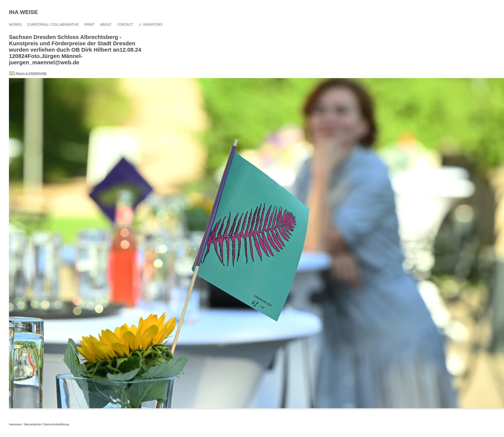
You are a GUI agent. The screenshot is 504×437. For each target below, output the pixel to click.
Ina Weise (23, 12)
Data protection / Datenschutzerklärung (46, 424)
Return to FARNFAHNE (28, 74)
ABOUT (106, 25)
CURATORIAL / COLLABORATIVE (53, 25)
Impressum (15, 424)
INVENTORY (153, 25)
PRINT (89, 25)
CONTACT (125, 25)
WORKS (15, 25)
